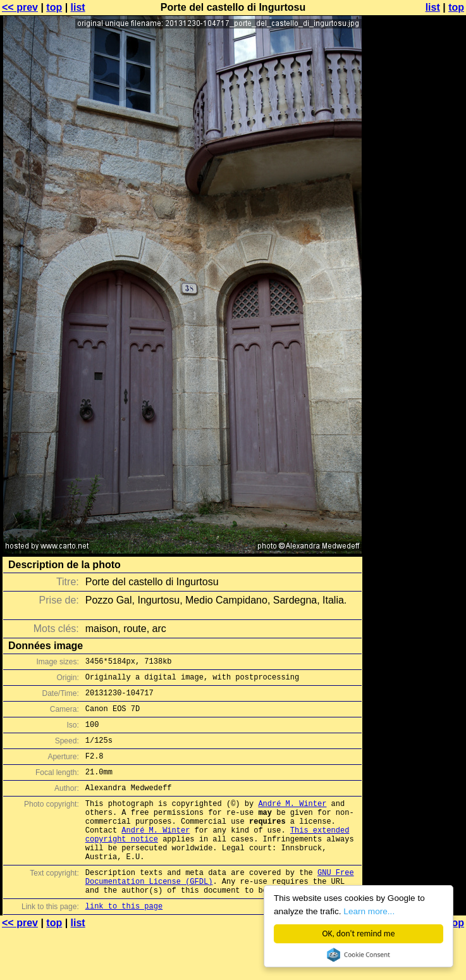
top (54, 7)
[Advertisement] (415, 163)
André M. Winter (292, 822)
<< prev (20, 7)
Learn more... (370, 911)
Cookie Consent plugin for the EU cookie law (359, 955)
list (78, 7)
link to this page (124, 944)
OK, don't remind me (359, 933)
